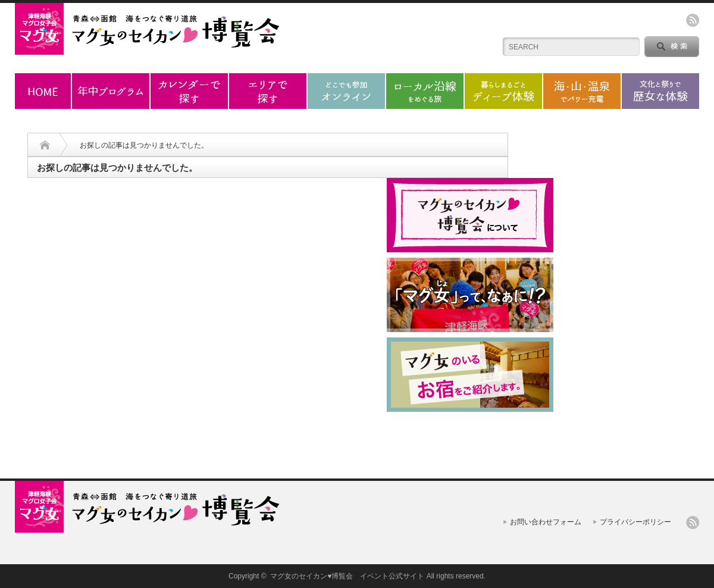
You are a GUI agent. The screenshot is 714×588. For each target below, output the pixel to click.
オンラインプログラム (346, 91)
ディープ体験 (503, 91)
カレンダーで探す (189, 91)
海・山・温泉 (582, 91)
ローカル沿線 (425, 91)
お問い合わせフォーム (546, 522)
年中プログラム (111, 91)
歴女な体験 (660, 91)
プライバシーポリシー (635, 522)
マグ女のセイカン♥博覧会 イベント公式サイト (347, 576)
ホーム (43, 91)
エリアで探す (268, 91)
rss (693, 20)
